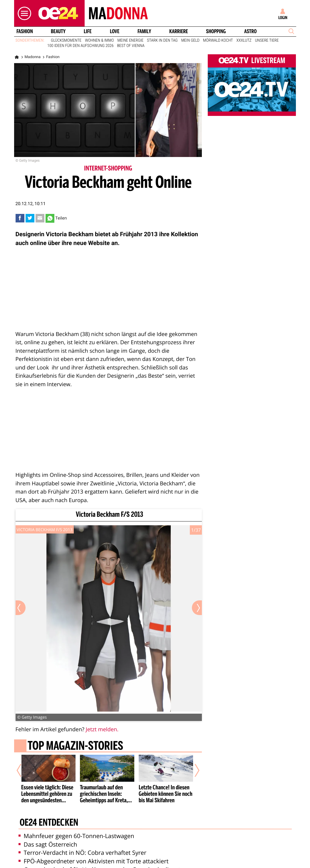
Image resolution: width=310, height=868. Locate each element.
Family (144, 31)
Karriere (179, 31)
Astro (250, 31)
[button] (23, 13)
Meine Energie (131, 40)
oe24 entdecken (49, 823)
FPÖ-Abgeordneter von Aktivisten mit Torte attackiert (94, 861)
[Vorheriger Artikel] (23, 771)
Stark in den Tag (162, 40)
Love (115, 31)
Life (88, 31)
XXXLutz (244, 40)
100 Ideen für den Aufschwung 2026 (80, 46)
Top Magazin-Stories (75, 747)
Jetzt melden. (102, 729)
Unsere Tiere (267, 40)
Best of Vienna (131, 46)
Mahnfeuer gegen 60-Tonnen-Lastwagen (76, 836)
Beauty (58, 31)
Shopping (216, 31)
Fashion (24, 31)
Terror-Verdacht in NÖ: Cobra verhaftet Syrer (83, 853)
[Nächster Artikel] (193, 771)
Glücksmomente (66, 40)
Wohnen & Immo (99, 40)
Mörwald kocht (218, 40)
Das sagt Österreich (48, 844)
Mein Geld (190, 40)
